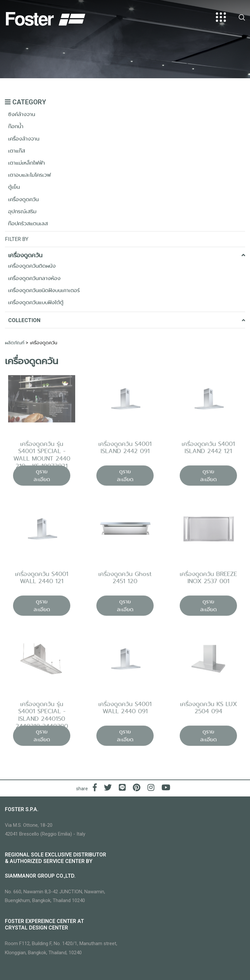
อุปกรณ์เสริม (22, 211)
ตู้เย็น (14, 187)
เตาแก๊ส (17, 151)
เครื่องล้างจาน (24, 139)
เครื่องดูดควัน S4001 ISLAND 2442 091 (125, 450)
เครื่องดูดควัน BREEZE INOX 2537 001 (208, 580)
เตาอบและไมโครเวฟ (29, 175)
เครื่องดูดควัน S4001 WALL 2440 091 (125, 710)
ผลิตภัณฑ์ (15, 343)
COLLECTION (127, 320)
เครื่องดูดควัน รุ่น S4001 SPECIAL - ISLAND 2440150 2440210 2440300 (42, 718)
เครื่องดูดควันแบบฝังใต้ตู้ (36, 302)
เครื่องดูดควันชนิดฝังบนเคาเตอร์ (44, 290)
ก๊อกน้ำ (16, 126)
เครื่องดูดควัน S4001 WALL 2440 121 (42, 580)
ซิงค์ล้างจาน (22, 114)
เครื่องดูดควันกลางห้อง (34, 278)
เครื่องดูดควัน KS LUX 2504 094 (208, 710)
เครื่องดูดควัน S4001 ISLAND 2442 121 (208, 450)
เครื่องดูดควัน (23, 199)
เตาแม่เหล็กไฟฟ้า (27, 163)
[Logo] (46, 17)
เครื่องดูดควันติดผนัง (32, 266)
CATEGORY (25, 102)
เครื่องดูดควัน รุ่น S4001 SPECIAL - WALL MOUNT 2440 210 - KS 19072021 (42, 458)
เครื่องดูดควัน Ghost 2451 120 (125, 580)
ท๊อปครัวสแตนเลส (28, 223)
